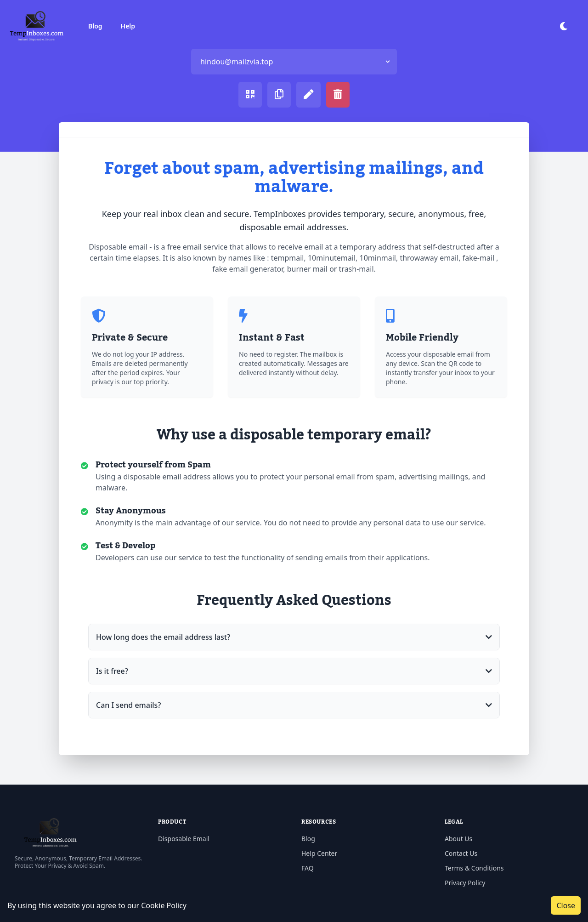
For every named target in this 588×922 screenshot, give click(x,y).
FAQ (308, 868)
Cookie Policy (164, 905)
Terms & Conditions (474, 868)
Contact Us (461, 853)
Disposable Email (184, 839)
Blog (95, 26)
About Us (458, 839)
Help (128, 26)
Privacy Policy (465, 883)
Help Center (319, 853)
